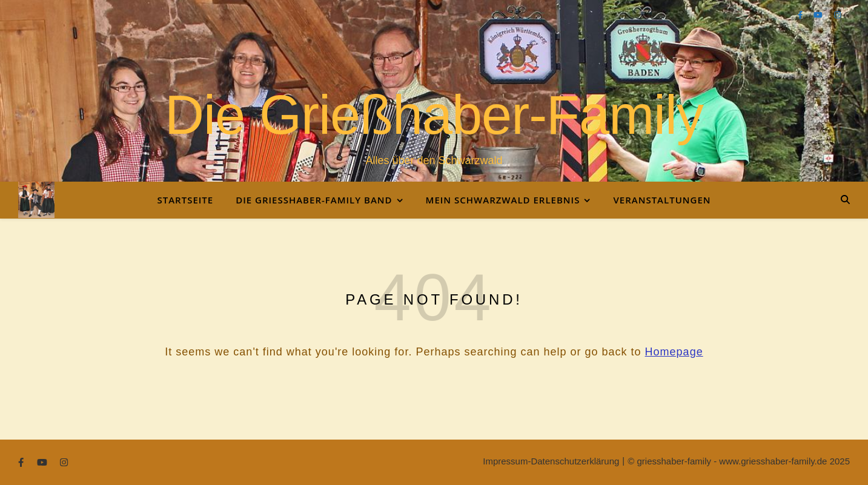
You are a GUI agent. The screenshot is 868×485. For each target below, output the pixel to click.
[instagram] (837, 15)
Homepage (674, 352)
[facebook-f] (801, 15)
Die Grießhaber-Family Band (314, 200)
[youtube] (819, 15)
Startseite (185, 200)
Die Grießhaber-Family (434, 115)
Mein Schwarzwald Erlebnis (503, 200)
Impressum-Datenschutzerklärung (551, 461)
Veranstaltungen (662, 200)
